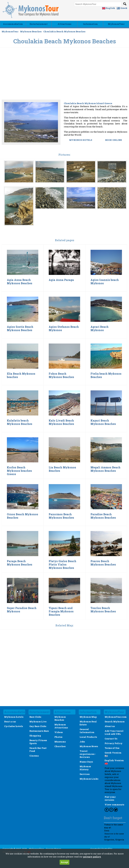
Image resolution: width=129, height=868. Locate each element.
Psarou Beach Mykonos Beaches (103, 563)
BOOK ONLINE (114, 140)
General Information (87, 731)
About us (110, 726)
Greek (122, 8)
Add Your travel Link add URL (114, 732)
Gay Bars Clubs (38, 726)
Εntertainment (39, 24)
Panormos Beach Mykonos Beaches (61, 516)
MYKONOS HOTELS (81, 140)
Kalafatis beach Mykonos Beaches (20, 422)
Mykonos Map (88, 717)
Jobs (82, 742)
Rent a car (10, 722)
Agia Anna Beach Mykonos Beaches (20, 282)
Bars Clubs (35, 717)
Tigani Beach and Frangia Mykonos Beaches (61, 611)
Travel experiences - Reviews (88, 754)
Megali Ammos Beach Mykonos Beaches (105, 469)
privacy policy (92, 857)
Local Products (88, 737)
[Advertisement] (64, 86)
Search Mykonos (115, 722)
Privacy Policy (114, 743)
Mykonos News (89, 746)
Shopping (35, 736)
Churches (60, 746)
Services (85, 774)
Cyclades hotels (14, 726)
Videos (59, 732)
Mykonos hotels (14, 717)
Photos (58, 737)
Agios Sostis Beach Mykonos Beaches (20, 328)
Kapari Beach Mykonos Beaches (103, 422)
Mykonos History (85, 768)
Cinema (34, 756)
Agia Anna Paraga (61, 280)
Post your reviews (110, 798)
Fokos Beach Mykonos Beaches (61, 375)
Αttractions (64, 24)
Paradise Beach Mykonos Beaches (103, 516)
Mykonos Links (89, 779)
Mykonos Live (38, 722)
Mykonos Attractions (61, 726)
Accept (64, 862)
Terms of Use (112, 748)
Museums (60, 742)
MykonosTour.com (116, 717)
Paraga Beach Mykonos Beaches (20, 563)
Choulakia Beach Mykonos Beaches (64, 31)
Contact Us (111, 739)
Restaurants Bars (39, 731)
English (109, 8)
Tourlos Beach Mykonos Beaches (103, 610)
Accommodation (13, 24)
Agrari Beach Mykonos (100, 328)
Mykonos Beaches (31, 31)
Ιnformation (90, 24)
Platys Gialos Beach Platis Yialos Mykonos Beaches (62, 564)
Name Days (86, 762)
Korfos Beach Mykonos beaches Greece (19, 471)
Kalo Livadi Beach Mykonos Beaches (61, 422)
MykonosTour (116, 24)
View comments (114, 805)
